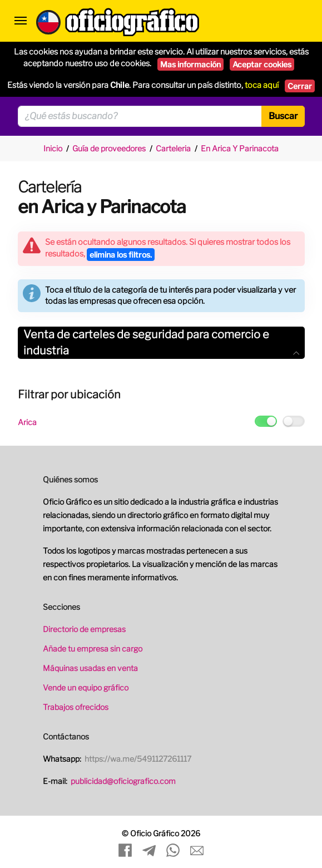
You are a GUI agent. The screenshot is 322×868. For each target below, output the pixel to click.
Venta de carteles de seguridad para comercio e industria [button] (161, 342)
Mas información (190, 64)
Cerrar (300, 86)
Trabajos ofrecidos (76, 707)
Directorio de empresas (84, 629)
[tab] (161, 343)
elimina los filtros (121, 255)
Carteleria (173, 148)
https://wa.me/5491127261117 (138, 759)
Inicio (53, 148)
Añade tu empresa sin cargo (93, 648)
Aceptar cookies (262, 64)
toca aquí (262, 85)
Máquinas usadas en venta (90, 668)
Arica (27, 422)
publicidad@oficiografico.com (123, 781)
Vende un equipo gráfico (86, 687)
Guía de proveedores (109, 148)
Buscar (283, 116)
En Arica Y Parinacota (240, 148)
